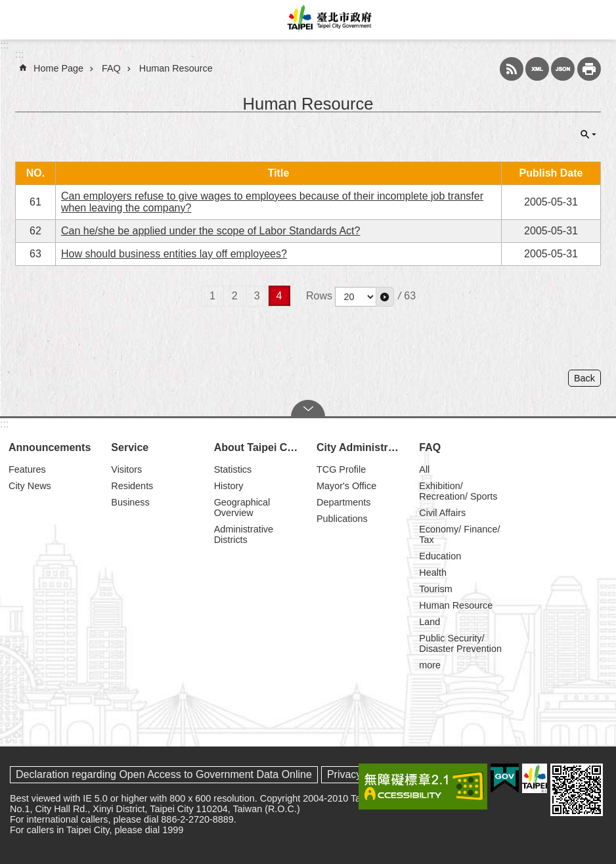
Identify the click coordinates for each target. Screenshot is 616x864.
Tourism (435, 589)
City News (30, 486)
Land (429, 622)
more (430, 665)
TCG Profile (341, 469)
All (424, 469)
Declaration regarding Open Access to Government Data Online (164, 774)
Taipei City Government (328, 20)
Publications (342, 519)
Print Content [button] (589, 69)
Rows (319, 296)
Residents (132, 486)
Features (27, 469)
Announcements (50, 447)
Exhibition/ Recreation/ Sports (458, 491)
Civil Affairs (442, 513)
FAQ (111, 68)
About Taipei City (257, 447)
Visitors (126, 469)
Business (130, 502)
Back (584, 378)
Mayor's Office (346, 486)
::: (4, 45)
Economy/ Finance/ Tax (459, 534)
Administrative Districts (244, 534)
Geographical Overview (242, 508)
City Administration (362, 447)
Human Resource (176, 68)
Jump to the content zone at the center (7, 7)
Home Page (58, 68)
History (229, 486)
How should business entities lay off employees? (174, 254)
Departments (343, 502)
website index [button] (20, 20)
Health (433, 572)
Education (440, 556)
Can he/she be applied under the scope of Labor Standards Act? (210, 231)
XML (537, 69)
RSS (512, 69)
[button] (385, 297)
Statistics (233, 469)
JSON (563, 69)
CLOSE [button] (588, 135)
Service (130, 447)
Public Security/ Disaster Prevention (460, 643)
